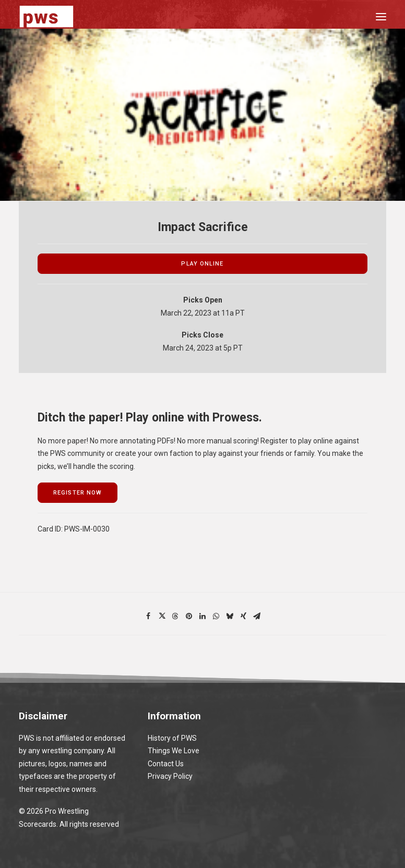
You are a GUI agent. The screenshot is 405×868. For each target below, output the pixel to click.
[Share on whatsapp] (216, 616)
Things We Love (174, 751)
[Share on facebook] (148, 616)
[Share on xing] (243, 616)
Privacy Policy (170, 776)
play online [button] (202, 264)
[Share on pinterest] (189, 616)
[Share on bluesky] (230, 616)
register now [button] (78, 493)
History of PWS (172, 738)
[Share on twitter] (162, 616)
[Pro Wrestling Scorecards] (46, 16)
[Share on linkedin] (202, 616)
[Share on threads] (175, 616)
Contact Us (166, 764)
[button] (381, 16)
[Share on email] (257, 616)
